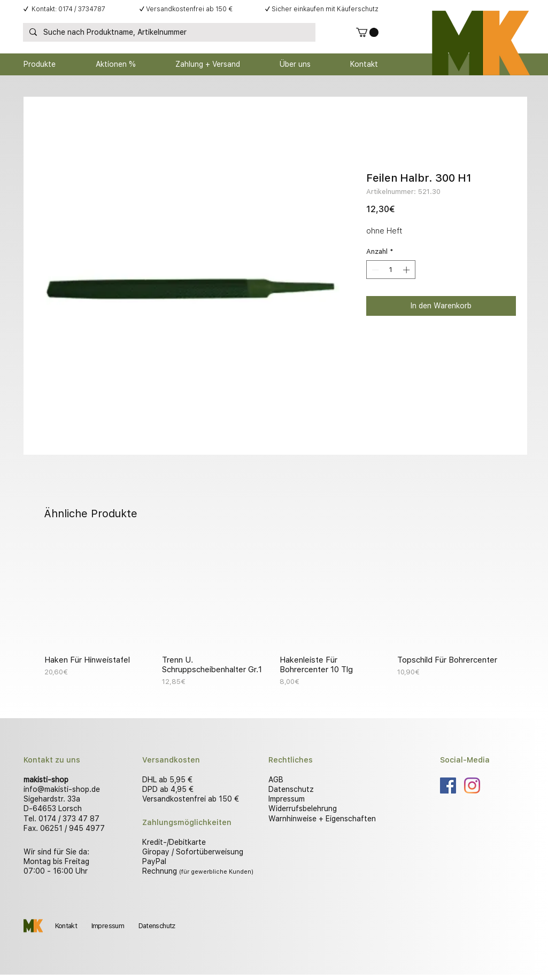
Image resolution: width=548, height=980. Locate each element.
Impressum (287, 799)
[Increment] (407, 270)
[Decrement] (374, 270)
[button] (367, 32)
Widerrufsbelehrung (303, 808)
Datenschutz (291, 789)
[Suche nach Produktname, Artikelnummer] (168, 33)
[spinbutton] (391, 270)
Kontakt (66, 926)
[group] (274, 613)
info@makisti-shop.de (62, 789)
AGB (276, 780)
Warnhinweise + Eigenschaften (322, 819)
